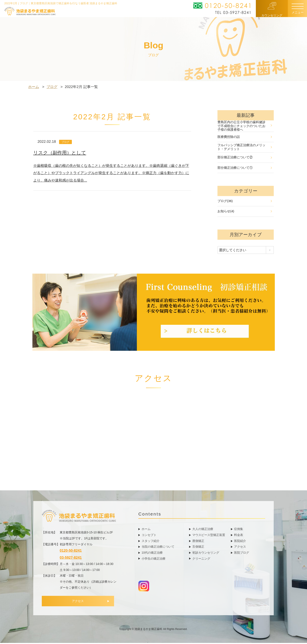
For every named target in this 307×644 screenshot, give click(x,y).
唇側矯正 (198, 542)
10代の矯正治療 (152, 553)
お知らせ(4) (245, 212)
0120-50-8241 (71, 552)
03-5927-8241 (71, 559)
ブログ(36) (245, 202)
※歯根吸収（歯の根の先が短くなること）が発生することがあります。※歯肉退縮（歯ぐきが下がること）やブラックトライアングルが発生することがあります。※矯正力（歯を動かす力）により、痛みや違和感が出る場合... (111, 173)
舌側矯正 (198, 547)
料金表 (239, 536)
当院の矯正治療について (158, 547)
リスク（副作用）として (61, 153)
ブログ (66, 142)
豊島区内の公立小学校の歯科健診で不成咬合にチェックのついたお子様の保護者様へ (245, 126)
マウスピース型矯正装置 (209, 536)
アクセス (79, 602)
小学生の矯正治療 (153, 559)
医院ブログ (242, 553)
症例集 (239, 530)
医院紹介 (240, 542)
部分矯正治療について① (245, 168)
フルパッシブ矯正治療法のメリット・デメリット (245, 147)
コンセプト (149, 536)
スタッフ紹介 (151, 542)
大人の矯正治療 (203, 530)
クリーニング (201, 559)
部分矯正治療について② (245, 158)
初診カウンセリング (206, 553)
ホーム (146, 530)
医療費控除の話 (245, 137)
